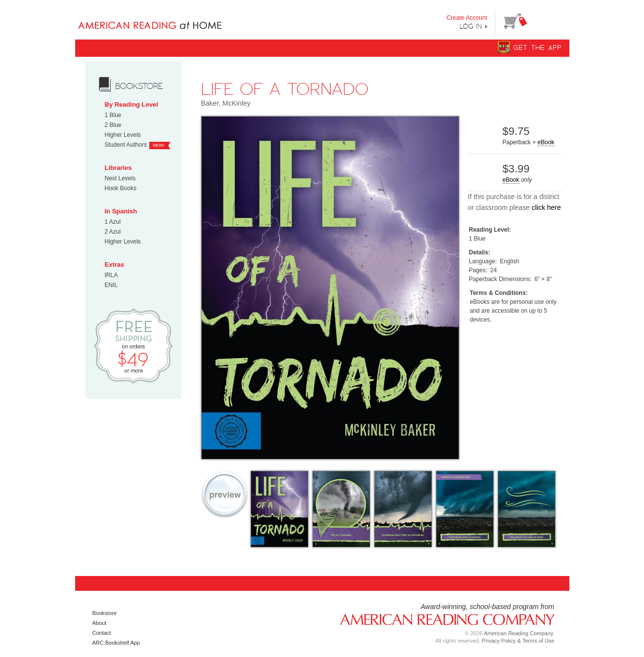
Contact (102, 633)
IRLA (111, 275)
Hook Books (121, 188)
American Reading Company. (519, 633)
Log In (471, 26)
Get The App (538, 48)
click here (546, 207)
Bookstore (105, 613)
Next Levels (120, 178)
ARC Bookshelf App (116, 643)
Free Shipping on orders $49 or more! (133, 346)
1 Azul (113, 222)
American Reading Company (443, 619)
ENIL (111, 285)
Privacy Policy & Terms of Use (518, 641)
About (100, 623)
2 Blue (113, 125)
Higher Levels (123, 135)
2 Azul (113, 232)
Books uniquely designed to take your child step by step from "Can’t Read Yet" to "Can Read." (166, 17)
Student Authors (126, 145)
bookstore (139, 86)
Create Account (467, 18)
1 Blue (113, 115)
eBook (546, 142)
